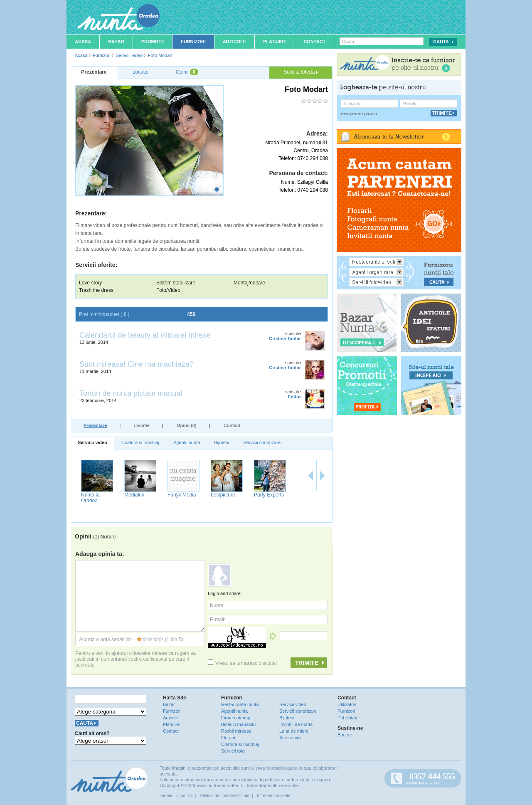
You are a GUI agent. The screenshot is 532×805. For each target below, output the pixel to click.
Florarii (228, 738)
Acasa (83, 42)
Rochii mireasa (236, 731)
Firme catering (236, 718)
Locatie (142, 425)
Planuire (275, 42)
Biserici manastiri (238, 724)
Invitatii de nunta (296, 724)
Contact (314, 42)
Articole (234, 42)
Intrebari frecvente (274, 796)
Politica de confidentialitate (225, 796)
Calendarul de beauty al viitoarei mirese (145, 335)
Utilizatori (347, 704)
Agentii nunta (187, 442)
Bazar (116, 42)
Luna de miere (294, 731)
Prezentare (95, 425)
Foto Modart (160, 55)
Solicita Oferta (300, 72)
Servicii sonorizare (262, 442)
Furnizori (193, 42)
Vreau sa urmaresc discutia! (242, 663)
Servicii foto (233, 751)
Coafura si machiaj (140, 442)
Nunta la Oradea (262, 498)
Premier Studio (139, 495)
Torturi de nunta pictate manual (131, 393)
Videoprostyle (95, 495)
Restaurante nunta (240, 704)
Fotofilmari (177, 495)
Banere (345, 735)
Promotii (153, 42)
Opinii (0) (187, 425)
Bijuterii (222, 442)
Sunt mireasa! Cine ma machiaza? (137, 364)
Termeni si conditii (176, 796)
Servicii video (129, 55)
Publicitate (348, 718)
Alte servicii (291, 738)
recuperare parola (359, 114)
